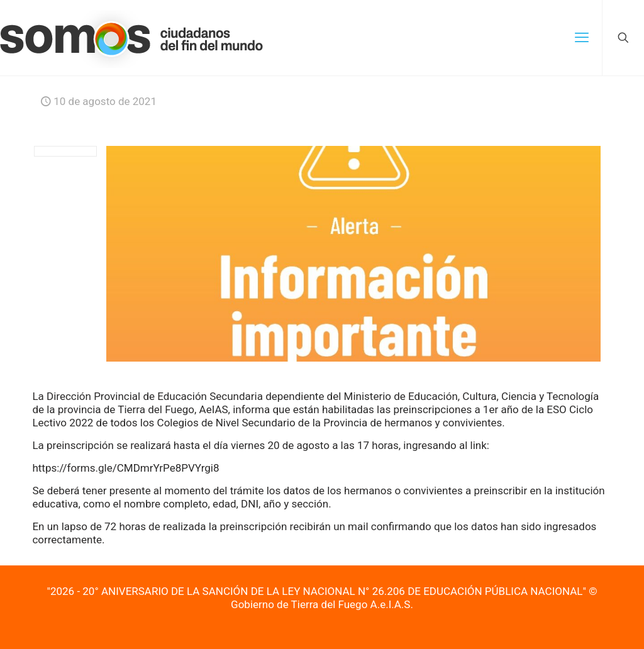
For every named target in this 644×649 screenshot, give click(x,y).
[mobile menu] (582, 38)
